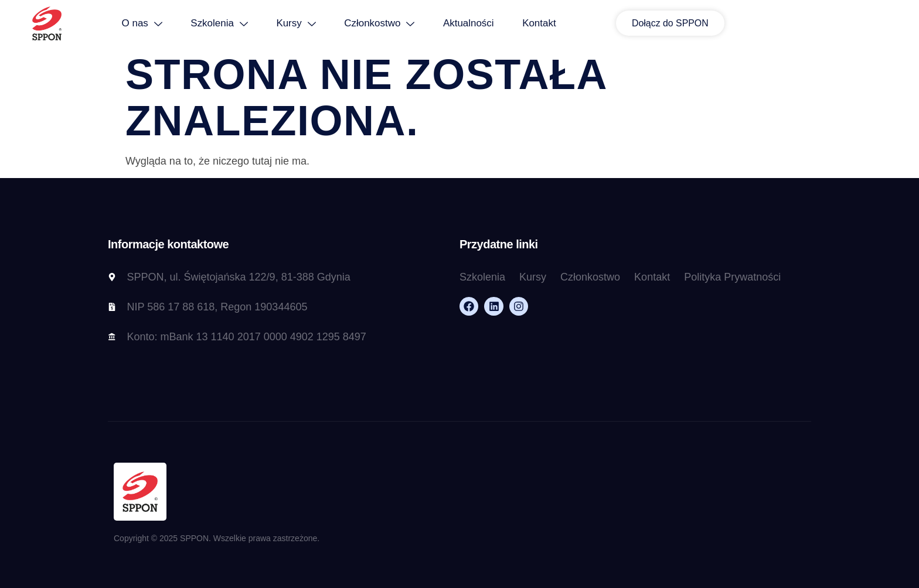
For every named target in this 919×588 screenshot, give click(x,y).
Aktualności (550, 24)
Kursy (376, 24)
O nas (219, 24)
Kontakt (622, 24)
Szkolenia (298, 24)
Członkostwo (460, 24)
